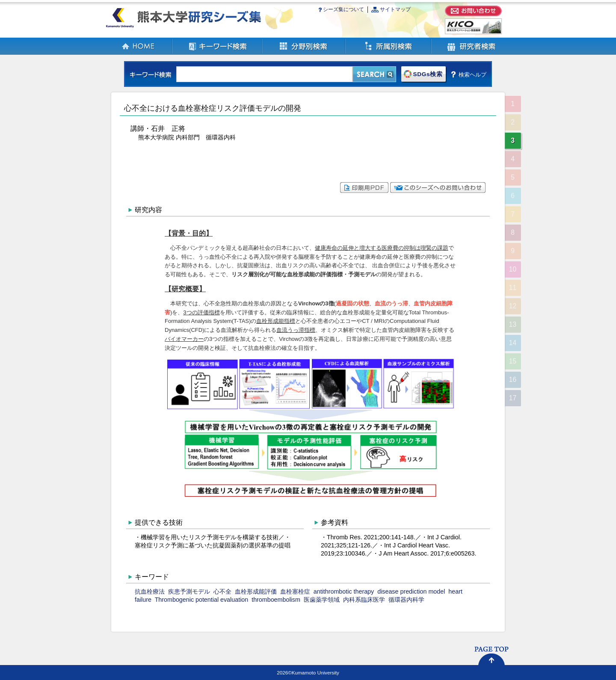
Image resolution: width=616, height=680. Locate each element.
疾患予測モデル (189, 591)
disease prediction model (411, 591)
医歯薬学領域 (322, 600)
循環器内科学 (406, 600)
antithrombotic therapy (344, 591)
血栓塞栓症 (295, 591)
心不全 (222, 591)
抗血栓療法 (150, 591)
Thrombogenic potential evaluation (202, 600)
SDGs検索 (428, 74)
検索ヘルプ (472, 74)
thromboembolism (276, 600)
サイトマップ (395, 9)
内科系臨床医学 (364, 600)
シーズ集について (344, 9)
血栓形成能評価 (256, 591)
